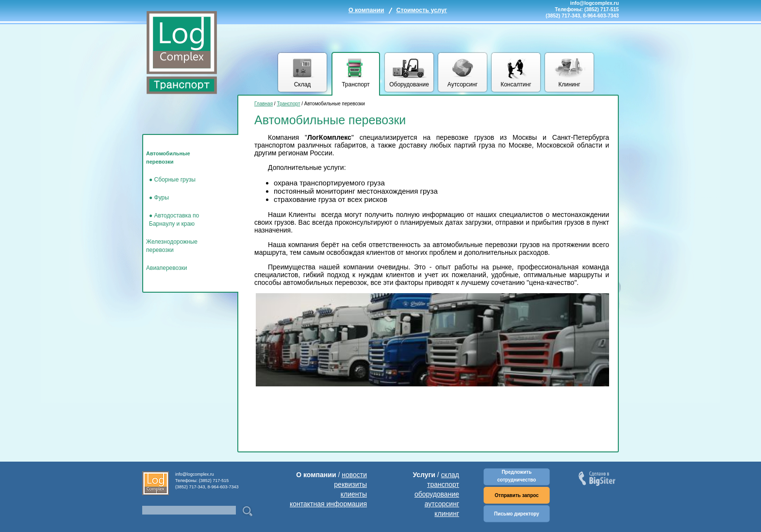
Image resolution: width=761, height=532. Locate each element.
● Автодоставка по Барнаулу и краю (174, 220)
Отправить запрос (517, 495)
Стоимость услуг (422, 10)
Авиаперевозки (167, 268)
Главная (264, 104)
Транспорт (356, 84)
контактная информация (328, 504)
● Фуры (159, 198)
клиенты (354, 494)
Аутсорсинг (463, 84)
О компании (366, 10)
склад (450, 475)
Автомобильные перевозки (168, 158)
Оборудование (409, 84)
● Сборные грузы (172, 180)
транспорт (443, 484)
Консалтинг (516, 84)
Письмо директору (517, 514)
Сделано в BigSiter (598, 479)
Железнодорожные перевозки (172, 246)
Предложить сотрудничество (517, 476)
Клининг (569, 84)
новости (354, 475)
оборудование (437, 494)
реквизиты (350, 484)
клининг (447, 514)
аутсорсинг (442, 504)
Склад (303, 84)
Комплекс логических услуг (182, 51)
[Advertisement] (431, 423)
